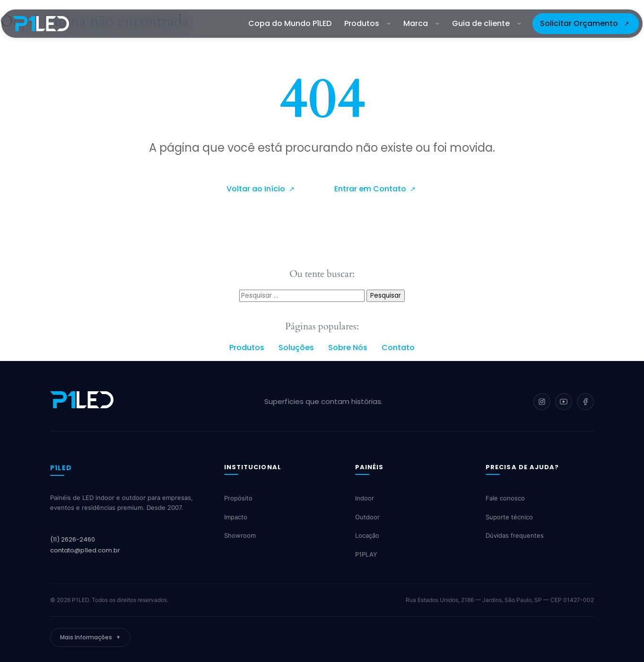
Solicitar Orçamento (579, 23)
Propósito (238, 499)
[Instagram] (542, 402)
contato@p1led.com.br (85, 551)
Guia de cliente (487, 23)
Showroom (240, 536)
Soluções (296, 348)
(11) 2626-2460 (73, 539)
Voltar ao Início (257, 189)
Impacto (236, 517)
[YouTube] (564, 402)
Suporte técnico (509, 517)
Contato (398, 348)
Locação (367, 536)
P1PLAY (366, 554)
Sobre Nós (348, 348)
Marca (421, 23)
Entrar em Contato (371, 189)
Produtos (367, 23)
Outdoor (367, 517)
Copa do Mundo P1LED (290, 23)
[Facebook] (585, 402)
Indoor (365, 499)
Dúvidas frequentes (515, 536)
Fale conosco (505, 499)
